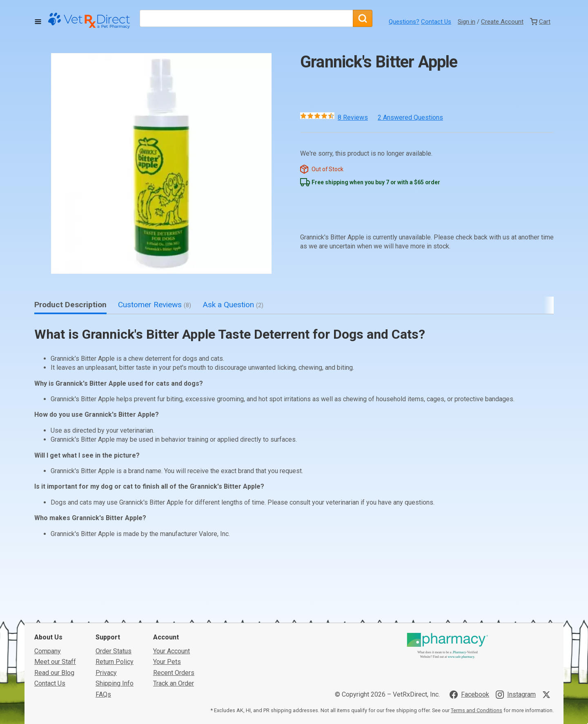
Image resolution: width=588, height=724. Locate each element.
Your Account (171, 627)
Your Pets (167, 638)
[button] (161, 163)
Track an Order (174, 660)
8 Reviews (353, 117)
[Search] (363, 18)
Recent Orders (174, 649)
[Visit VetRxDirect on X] (548, 670)
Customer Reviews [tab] (155, 305)
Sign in (467, 22)
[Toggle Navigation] (38, 22)
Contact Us (436, 22)
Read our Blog (54, 649)
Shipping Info (115, 660)
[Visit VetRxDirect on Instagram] (516, 670)
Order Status (114, 627)
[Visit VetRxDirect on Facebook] (469, 670)
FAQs (103, 670)
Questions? (404, 22)
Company (48, 627)
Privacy (106, 649)
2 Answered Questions (410, 117)
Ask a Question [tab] (233, 305)
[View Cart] (540, 22)
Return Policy (115, 638)
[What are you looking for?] (246, 18)
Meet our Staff (55, 638)
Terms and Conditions (477, 687)
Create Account (502, 22)
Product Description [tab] (70, 305)
